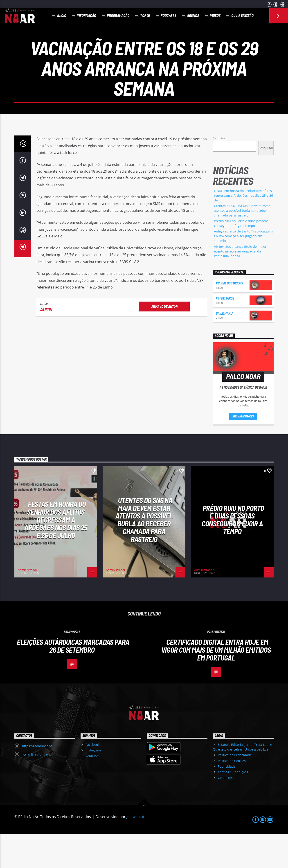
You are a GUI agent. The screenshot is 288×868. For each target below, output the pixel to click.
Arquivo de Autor (164, 341)
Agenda (193, 15)
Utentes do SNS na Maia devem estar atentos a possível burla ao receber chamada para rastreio (242, 245)
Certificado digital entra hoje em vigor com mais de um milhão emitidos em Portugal (216, 684)
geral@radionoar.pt (37, 788)
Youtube (92, 790)
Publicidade (227, 801)
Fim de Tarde (225, 332)
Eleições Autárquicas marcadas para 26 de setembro (73, 680)
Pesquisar (219, 172)
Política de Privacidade (235, 789)
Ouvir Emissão (242, 15)
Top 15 (145, 15)
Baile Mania (224, 347)
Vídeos (215, 15)
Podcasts (168, 15)
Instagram (93, 784)
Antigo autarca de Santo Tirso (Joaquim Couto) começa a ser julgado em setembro (243, 270)
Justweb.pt (135, 851)
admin (46, 343)
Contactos (225, 812)
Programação (118, 15)
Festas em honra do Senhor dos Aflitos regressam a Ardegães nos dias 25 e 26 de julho (243, 230)
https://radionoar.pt (37, 780)
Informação (86, 15)
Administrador (27, 604)
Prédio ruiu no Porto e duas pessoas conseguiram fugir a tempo (233, 554)
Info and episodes (243, 451)
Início (62, 15)
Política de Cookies (232, 795)
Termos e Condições (233, 806)
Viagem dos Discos (229, 317)
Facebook (92, 779)
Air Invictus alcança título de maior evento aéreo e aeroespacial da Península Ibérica (240, 285)
